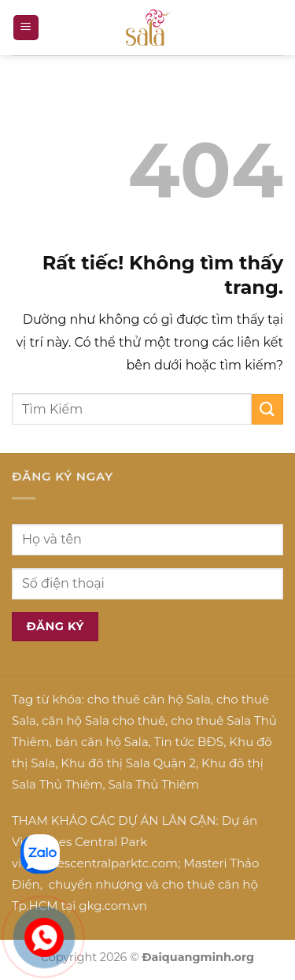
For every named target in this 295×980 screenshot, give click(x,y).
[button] (26, 28)
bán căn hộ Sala (102, 742)
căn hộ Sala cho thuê (103, 720)
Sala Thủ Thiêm (154, 784)
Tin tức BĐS (189, 742)
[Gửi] (267, 409)
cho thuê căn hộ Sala (149, 699)
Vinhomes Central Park (79, 842)
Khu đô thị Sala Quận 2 (128, 763)
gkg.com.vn (113, 906)
